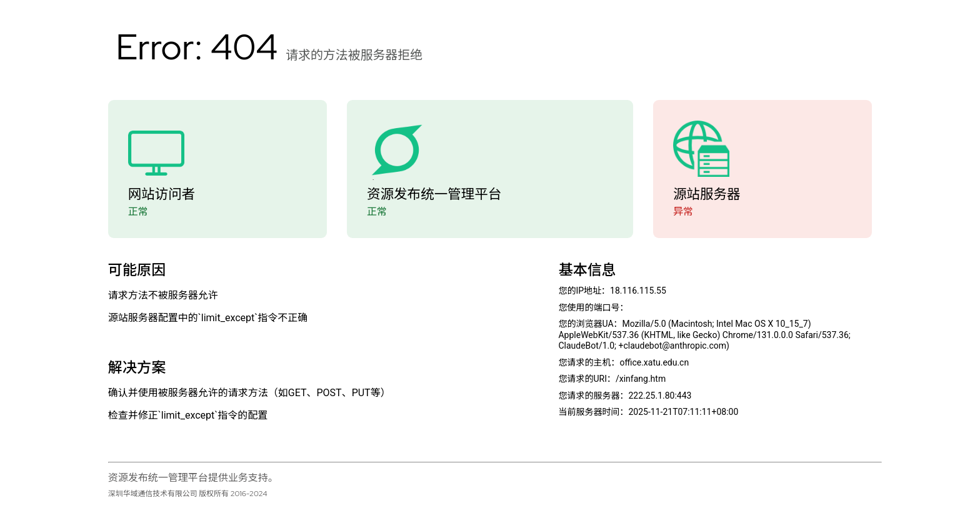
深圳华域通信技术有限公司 (153, 494)
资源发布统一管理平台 (434, 194)
